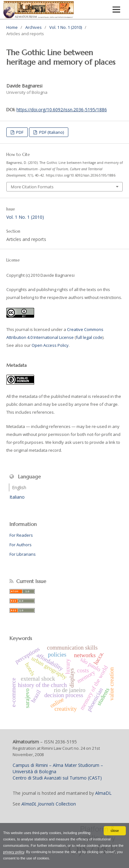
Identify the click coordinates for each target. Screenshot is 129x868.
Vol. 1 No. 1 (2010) (66, 27)
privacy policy (14, 852)
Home (12, 27)
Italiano (17, 497)
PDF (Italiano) (51, 132)
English (19, 487)
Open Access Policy (50, 345)
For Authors (21, 545)
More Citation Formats (32, 187)
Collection (49, 804)
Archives (34, 27)
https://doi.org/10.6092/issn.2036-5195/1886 (62, 110)
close (115, 831)
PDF (19, 132)
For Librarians (23, 554)
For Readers (21, 535)
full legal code (89, 337)
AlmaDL (103, 793)
